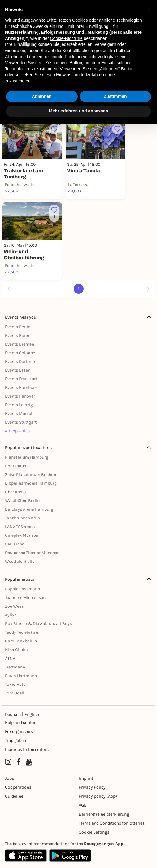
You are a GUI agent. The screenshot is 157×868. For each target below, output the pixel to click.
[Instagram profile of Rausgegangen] (8, 762)
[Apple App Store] (26, 856)
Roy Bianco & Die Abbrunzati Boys (38, 624)
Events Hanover (20, 396)
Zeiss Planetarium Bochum (31, 475)
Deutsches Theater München (32, 553)
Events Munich (19, 414)
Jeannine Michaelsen (25, 598)
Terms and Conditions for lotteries (112, 823)
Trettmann (15, 667)
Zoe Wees (14, 606)
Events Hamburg (21, 388)
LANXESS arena (20, 527)
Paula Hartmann (21, 676)
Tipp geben (15, 740)
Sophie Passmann (22, 589)
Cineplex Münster (22, 535)
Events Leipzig (19, 405)
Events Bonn (17, 335)
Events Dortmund (22, 361)
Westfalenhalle (20, 561)
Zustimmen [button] (115, 96)
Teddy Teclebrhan (22, 632)
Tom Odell (15, 693)
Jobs (9, 778)
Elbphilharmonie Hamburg (31, 483)
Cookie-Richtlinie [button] (66, 38)
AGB (83, 805)
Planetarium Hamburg (27, 457)
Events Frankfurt (21, 379)
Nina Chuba (16, 650)
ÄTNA (10, 658)
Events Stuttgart (21, 422)
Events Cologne (20, 353)
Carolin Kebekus (21, 641)
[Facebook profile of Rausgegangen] (19, 762)
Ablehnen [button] (42, 96)
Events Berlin (18, 327)
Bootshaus (15, 466)
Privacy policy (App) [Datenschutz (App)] (98, 796)
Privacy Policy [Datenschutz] (92, 787)
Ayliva (11, 615)
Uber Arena (15, 492)
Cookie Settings (94, 832)
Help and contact (21, 723)
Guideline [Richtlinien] (14, 796)
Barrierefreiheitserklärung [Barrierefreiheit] (104, 814)
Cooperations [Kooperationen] (18, 787)
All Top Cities (17, 431)
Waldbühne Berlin (22, 501)
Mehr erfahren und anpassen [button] (78, 111)
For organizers (19, 731)
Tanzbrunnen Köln (22, 518)
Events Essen (18, 370)
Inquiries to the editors (27, 749)
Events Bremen (20, 344)
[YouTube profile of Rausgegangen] (29, 762)
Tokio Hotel (16, 684)
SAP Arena (15, 544)
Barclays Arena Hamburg (29, 509)
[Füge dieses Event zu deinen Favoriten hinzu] (54, 129)
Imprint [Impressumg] (86, 778)
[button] (149, 10)
